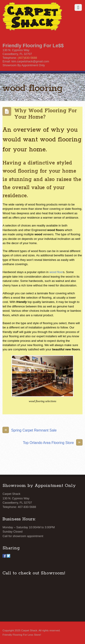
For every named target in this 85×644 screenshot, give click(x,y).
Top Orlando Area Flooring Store (53, 442)
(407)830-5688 (27, 58)
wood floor (56, 272)
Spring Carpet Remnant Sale (29, 430)
